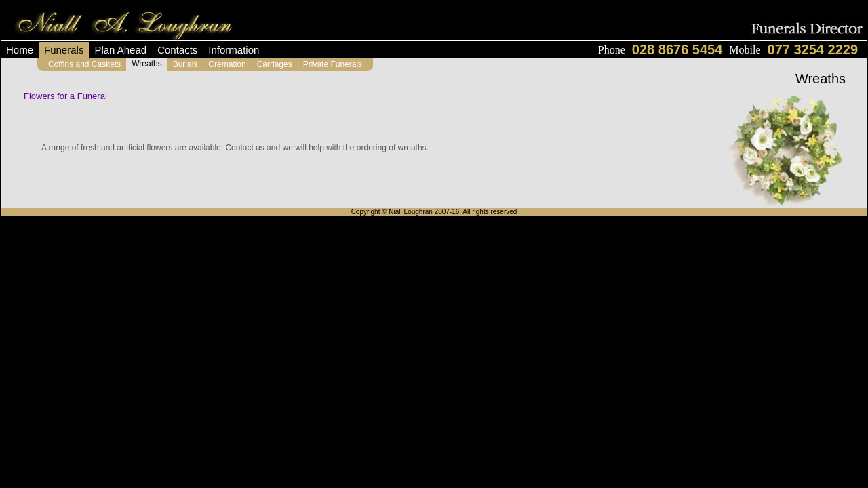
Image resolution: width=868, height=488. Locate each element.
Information (234, 50)
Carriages (275, 64)
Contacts (177, 50)
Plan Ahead (120, 50)
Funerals (64, 50)
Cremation (227, 64)
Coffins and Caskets (84, 64)
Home (20, 50)
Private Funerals (333, 64)
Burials (185, 64)
